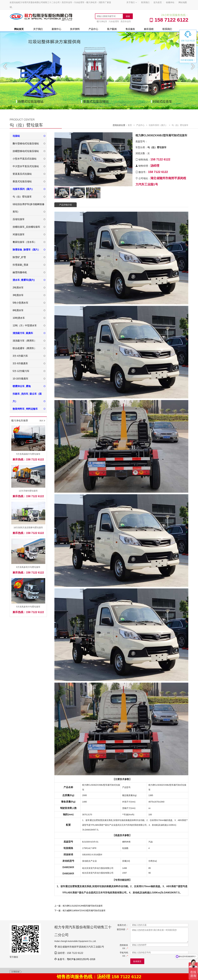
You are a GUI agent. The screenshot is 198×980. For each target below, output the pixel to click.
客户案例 (112, 29)
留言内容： (122, 929)
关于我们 (132, 2)
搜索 (128, 16)
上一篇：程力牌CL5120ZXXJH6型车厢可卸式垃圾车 (79, 906)
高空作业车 (126, 21)
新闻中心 (56, 29)
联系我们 (145, 2)
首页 (130, 125)
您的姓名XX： (124, 947)
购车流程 (149, 29)
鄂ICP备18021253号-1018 (81, 959)
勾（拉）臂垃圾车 (180, 125)
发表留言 (137, 961)
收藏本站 (170, 2)
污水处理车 (114, 21)
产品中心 (93, 29)
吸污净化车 (102, 21)
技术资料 (75, 29)
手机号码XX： (124, 954)
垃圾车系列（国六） (158, 125)
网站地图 (183, 2)
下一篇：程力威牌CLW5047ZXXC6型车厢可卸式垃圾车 (80, 911)
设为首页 (158, 2)
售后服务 (130, 29)
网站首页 (19, 29)
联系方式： (123, 925)
